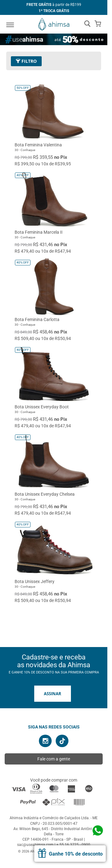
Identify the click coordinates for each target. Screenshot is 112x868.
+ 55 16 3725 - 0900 (73, 845)
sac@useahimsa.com (35, 845)
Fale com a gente (54, 759)
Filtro (26, 61)
